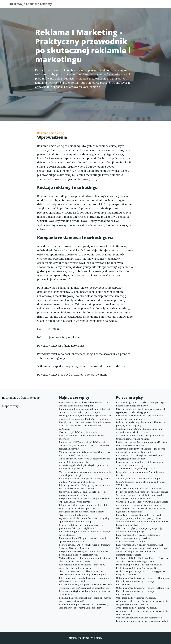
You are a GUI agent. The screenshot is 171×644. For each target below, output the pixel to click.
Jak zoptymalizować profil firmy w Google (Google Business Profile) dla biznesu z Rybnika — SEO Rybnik (142, 482)
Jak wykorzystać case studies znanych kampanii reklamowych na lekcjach (84, 580)
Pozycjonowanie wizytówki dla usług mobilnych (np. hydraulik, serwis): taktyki (84, 500)
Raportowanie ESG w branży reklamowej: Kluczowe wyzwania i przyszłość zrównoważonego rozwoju (138, 538)
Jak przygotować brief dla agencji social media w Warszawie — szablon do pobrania (85, 487)
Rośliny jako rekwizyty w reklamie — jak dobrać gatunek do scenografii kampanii (141, 450)
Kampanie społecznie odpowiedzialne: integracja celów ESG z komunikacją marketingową (85, 411)
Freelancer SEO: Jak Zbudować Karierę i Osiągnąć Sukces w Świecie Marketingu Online (142, 560)
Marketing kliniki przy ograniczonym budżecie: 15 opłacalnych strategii (85, 474)
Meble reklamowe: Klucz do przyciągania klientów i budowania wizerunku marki (85, 560)
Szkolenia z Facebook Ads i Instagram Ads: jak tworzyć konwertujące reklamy (140, 437)
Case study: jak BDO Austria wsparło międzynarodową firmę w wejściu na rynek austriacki (82, 435)
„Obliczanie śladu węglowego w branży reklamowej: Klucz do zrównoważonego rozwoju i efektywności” (142, 611)
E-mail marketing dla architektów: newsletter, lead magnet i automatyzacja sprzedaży (83, 606)
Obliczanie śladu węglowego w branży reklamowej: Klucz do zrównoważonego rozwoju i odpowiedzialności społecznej (142, 601)
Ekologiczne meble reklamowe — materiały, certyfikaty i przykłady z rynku (82, 566)
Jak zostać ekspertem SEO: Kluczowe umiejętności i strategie (136, 553)
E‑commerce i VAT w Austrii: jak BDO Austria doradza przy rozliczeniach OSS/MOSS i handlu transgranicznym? (84, 445)
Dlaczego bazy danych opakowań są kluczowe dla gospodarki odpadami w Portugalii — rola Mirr (85, 417)
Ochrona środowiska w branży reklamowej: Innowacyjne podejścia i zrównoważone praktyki (142, 619)
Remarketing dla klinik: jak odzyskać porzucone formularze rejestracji (84, 467)
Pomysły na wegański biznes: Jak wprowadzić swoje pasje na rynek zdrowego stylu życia (140, 517)
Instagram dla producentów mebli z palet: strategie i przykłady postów (81, 513)
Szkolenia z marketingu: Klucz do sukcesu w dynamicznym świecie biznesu (139, 430)
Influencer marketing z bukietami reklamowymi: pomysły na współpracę (141, 424)
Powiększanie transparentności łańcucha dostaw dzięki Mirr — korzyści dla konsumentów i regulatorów (85, 426)
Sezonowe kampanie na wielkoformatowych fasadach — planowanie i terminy (139, 497)
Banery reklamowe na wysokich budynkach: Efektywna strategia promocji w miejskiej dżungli (142, 490)
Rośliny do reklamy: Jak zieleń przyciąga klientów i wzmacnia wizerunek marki (142, 444)
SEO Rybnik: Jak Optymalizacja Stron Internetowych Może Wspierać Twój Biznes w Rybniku (140, 472)
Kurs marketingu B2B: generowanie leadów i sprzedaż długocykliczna (82, 540)
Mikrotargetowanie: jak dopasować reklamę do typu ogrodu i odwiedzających (141, 411)
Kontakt (155, 5)
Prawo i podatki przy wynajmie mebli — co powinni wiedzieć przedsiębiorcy (81, 527)
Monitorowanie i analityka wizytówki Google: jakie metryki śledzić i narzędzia (85, 454)
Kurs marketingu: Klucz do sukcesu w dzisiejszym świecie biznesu (85, 533)
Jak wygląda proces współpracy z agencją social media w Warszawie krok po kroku (84, 480)
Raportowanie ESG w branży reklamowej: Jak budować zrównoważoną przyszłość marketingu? (142, 546)
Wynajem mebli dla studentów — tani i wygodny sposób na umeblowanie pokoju (84, 520)
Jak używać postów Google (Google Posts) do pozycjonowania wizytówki (83, 493)
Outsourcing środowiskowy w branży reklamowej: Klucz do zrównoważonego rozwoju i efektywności (142, 581)
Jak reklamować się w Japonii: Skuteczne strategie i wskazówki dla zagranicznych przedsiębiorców (85, 586)
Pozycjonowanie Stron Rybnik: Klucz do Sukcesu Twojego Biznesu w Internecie (84, 546)
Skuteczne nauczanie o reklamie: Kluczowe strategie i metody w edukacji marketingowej (83, 573)
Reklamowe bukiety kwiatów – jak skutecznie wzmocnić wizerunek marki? (139, 417)
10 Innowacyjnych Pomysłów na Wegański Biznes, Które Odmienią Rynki (142, 523)
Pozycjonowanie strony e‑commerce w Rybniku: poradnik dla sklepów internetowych (84, 553)
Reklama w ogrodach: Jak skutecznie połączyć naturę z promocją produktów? (140, 404)
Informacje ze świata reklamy (33, 4)
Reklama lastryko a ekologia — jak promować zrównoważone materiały (140, 464)
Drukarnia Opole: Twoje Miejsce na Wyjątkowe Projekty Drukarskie (141, 573)
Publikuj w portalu (119, 5)
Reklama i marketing (51, 133)
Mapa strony (10, 406)
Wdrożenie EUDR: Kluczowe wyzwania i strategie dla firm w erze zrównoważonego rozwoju (142, 503)
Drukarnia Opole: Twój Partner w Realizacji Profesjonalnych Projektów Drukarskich (139, 566)
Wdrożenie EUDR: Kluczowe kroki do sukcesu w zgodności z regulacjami (141, 510)
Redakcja (139, 5)
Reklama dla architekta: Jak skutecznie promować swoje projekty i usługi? (85, 599)
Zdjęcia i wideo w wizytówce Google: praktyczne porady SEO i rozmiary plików (85, 460)
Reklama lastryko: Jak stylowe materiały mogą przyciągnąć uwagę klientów (140, 457)
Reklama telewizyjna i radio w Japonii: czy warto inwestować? (84, 593)
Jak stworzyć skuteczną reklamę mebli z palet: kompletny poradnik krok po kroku (83, 507)
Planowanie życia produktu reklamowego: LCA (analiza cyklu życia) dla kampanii (83, 404)
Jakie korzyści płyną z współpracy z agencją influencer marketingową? (139, 530)
